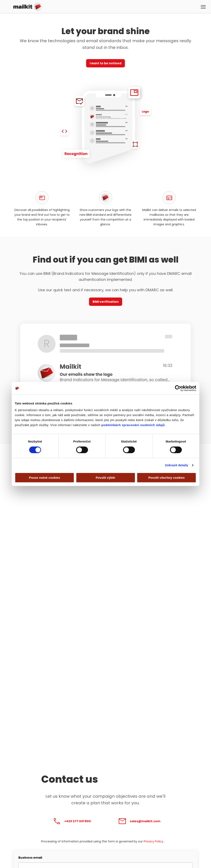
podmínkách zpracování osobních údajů (133, 425)
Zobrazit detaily (177, 465)
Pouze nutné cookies (45, 478)
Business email (30, 858)
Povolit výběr (105, 478)
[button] (204, 7)
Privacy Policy (153, 841)
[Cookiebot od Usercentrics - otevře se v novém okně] (178, 388)
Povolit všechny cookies (166, 478)
